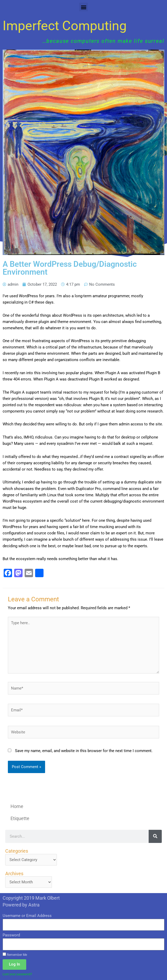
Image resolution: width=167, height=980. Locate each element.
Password (11, 935)
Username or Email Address (27, 916)
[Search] (155, 836)
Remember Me (15, 955)
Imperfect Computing (65, 26)
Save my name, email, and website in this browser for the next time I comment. (84, 751)
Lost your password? (17, 974)
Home (17, 806)
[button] (83, 7)
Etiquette (20, 818)
